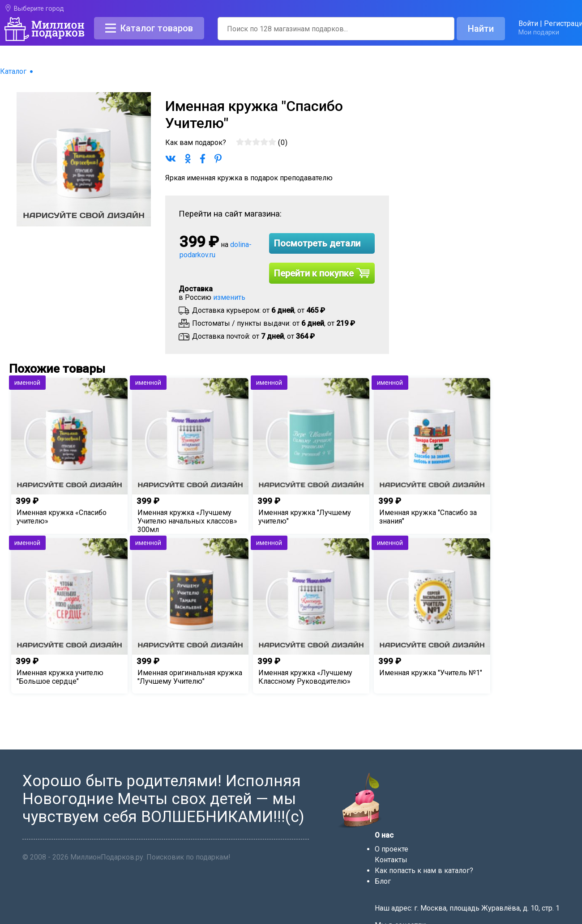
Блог (383, 881)
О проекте (392, 849)
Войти (528, 23)
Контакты (391, 860)
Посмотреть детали (317, 243)
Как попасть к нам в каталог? (424, 871)
